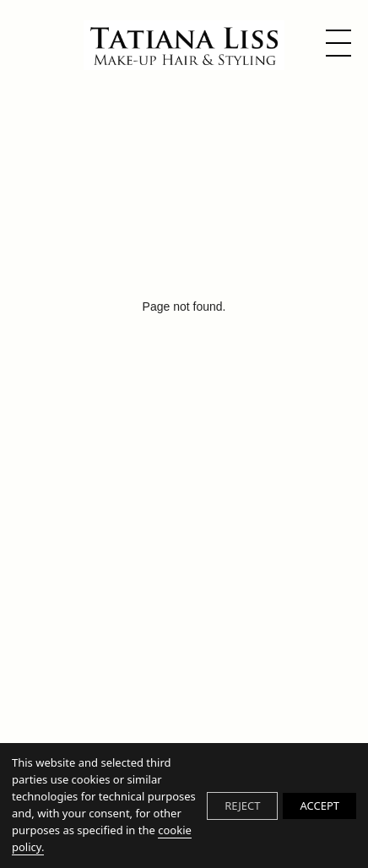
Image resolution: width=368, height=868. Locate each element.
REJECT (242, 806)
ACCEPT (319, 806)
